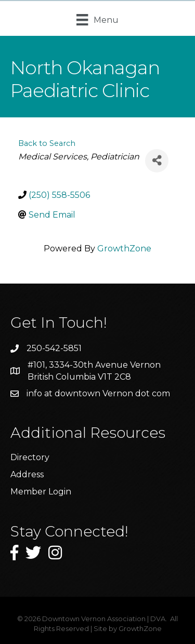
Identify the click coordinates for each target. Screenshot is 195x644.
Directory (30, 457)
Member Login (41, 492)
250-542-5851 (54, 348)
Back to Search (47, 143)
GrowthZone (124, 249)
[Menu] (97, 20)
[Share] (157, 161)
